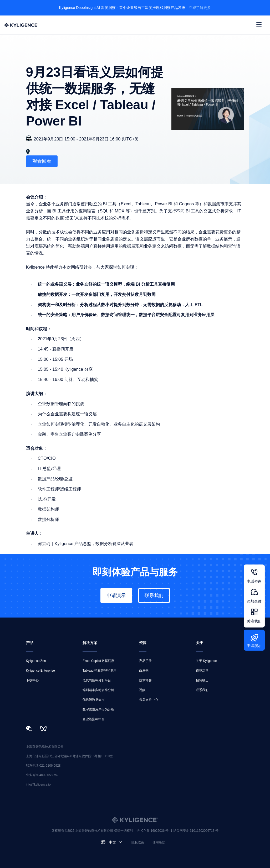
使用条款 (159, 842)
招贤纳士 (202, 680)
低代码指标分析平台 (97, 680)
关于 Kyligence (206, 661)
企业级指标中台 (94, 719)
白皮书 (144, 671)
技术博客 (145, 680)
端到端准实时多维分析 (98, 690)
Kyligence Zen (36, 661)
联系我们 (154, 595)
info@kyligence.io (38, 785)
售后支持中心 (149, 700)
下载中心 (32, 680)
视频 (142, 690)
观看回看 (42, 161)
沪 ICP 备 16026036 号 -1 (155, 831)
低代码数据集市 (94, 700)
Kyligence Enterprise (40, 671)
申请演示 (116, 595)
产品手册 (145, 661)
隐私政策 (138, 842)
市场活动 (202, 671)
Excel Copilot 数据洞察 (98, 661)
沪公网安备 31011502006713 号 (196, 831)
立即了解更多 (200, 8)
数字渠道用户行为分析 (98, 709)
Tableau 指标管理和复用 (100, 671)
